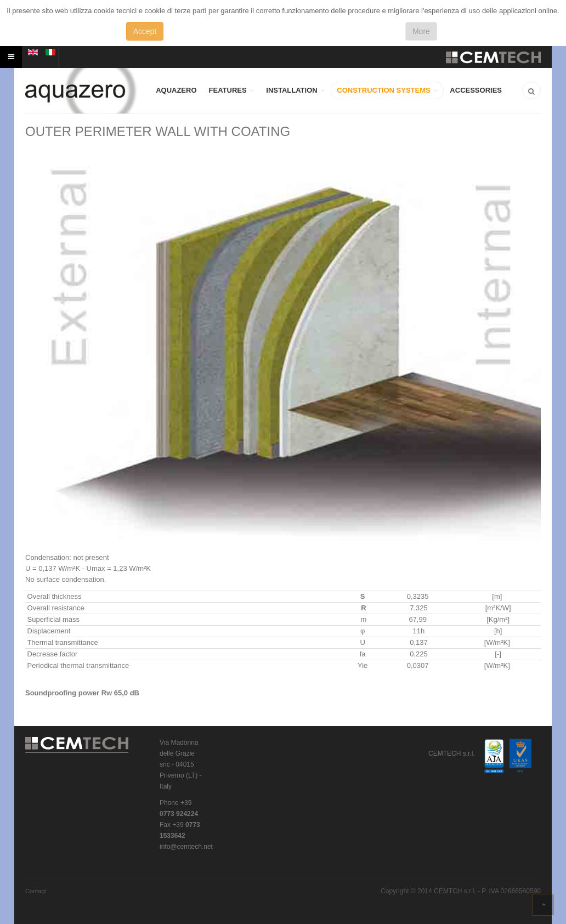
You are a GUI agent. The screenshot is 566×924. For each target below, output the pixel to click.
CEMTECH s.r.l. (77, 745)
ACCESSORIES (476, 90)
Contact (36, 891)
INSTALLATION (295, 90)
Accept (145, 31)
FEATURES (232, 90)
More (421, 31)
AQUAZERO (176, 90)
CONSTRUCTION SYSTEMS (387, 90)
